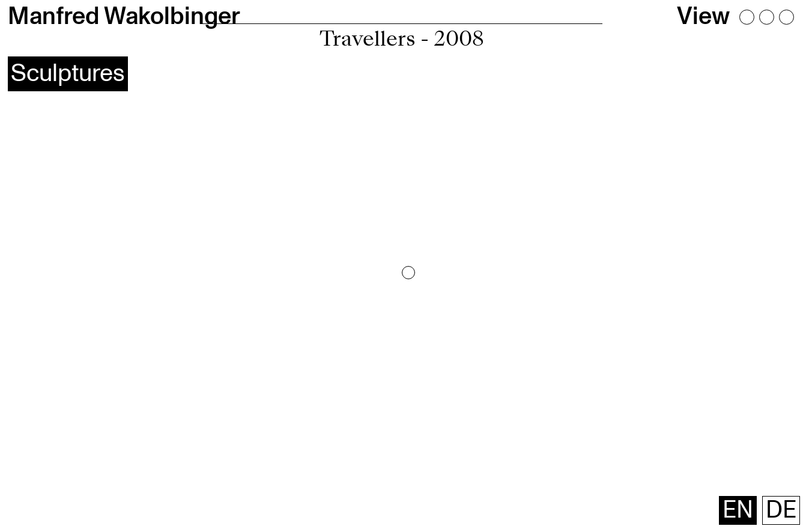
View (703, 17)
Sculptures (68, 74)
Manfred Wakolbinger (124, 17)
